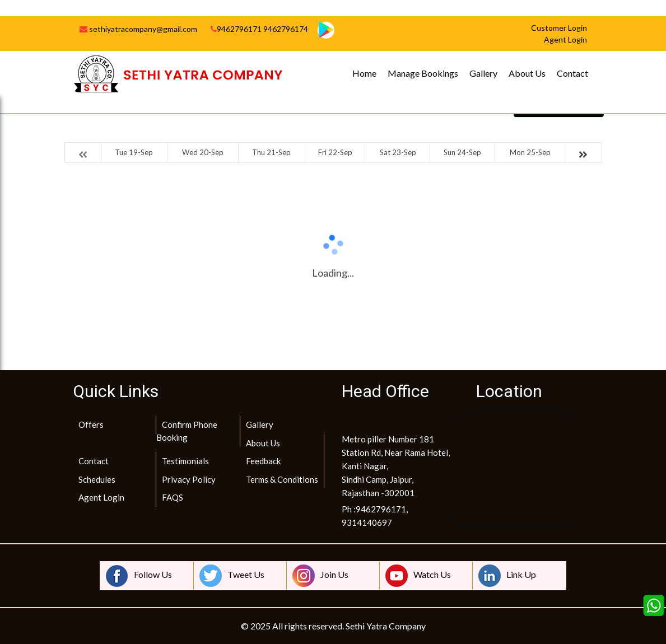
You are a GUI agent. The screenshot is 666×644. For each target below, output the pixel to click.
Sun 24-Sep (462, 152)
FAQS (173, 497)
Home (364, 73)
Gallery (483, 73)
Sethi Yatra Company (386, 626)
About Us (527, 73)
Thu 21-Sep (271, 152)
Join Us (320, 576)
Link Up (507, 576)
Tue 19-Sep (134, 152)
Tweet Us (232, 576)
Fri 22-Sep (335, 152)
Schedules (97, 479)
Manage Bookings (423, 73)
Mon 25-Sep (530, 152)
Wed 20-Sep (203, 152)
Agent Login (101, 497)
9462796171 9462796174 (259, 29)
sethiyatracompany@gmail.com (138, 29)
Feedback (263, 461)
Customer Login (559, 28)
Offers (91, 424)
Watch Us (418, 576)
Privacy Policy (189, 479)
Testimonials (185, 461)
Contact (572, 73)
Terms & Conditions (282, 479)
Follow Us (139, 576)
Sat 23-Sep (398, 152)
